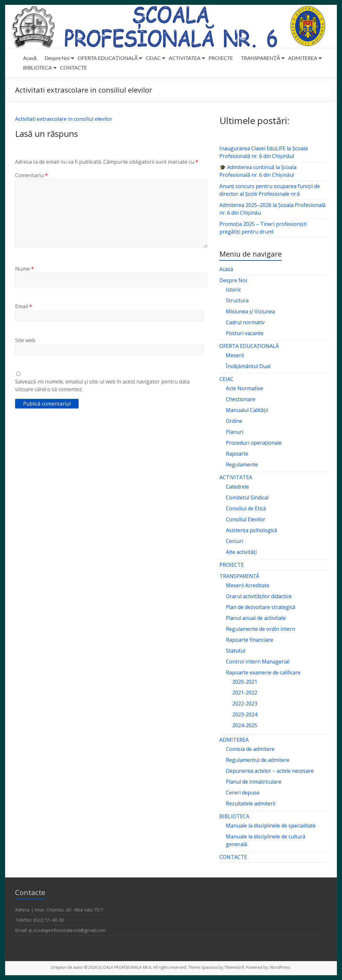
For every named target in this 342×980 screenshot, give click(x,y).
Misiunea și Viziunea (250, 311)
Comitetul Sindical (247, 498)
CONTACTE (73, 67)
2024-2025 (245, 725)
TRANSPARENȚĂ (260, 58)
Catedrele (237, 487)
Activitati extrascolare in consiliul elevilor (64, 119)
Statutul (235, 651)
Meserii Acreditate (248, 585)
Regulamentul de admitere (258, 760)
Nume (25, 269)
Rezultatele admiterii (251, 803)
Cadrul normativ (245, 322)
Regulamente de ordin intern (261, 629)
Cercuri (235, 541)
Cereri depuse (243, 793)
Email (24, 306)
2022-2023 (245, 704)
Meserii (235, 355)
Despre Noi (57, 58)
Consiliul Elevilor (246, 519)
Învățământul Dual (248, 366)
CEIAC (153, 58)
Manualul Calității (247, 410)
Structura (237, 301)
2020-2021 (245, 682)
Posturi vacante (245, 333)
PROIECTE (221, 58)
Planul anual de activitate (256, 618)
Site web (25, 340)
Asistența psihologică (252, 530)
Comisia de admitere (250, 749)
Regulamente (242, 465)
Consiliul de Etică (246, 508)
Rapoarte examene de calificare (263, 672)
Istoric (233, 290)
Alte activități (241, 552)
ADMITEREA (303, 58)
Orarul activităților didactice (259, 596)
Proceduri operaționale (254, 443)
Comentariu (31, 175)
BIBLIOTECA (38, 67)
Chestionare (241, 399)
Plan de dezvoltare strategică (261, 607)
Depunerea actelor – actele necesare (270, 771)
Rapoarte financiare (250, 640)
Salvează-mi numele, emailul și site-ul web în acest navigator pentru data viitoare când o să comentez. (102, 385)
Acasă (30, 58)
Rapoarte (237, 454)
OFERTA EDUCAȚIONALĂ (108, 58)
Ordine (234, 421)
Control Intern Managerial (258, 662)
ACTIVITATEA (185, 58)
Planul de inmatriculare (254, 782)
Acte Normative (244, 388)
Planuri (235, 432)
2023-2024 (245, 714)
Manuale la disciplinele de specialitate (271, 826)
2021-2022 (245, 693)
